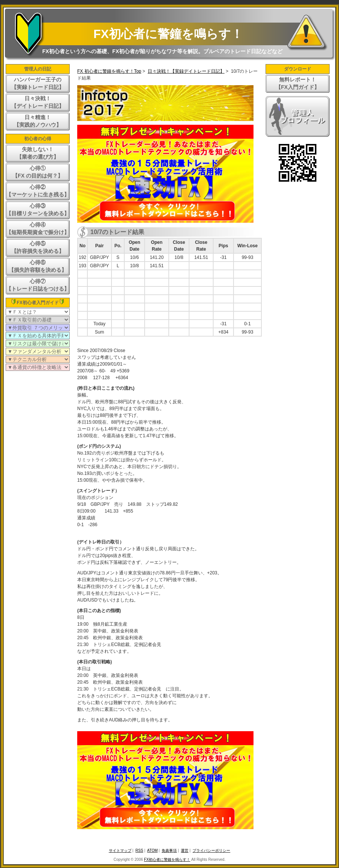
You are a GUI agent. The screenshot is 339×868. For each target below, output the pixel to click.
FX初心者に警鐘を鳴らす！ (168, 34)
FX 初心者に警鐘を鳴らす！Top (109, 71)
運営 (185, 850)
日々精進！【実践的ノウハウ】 (38, 121)
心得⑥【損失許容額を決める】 (38, 266)
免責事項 (169, 850)
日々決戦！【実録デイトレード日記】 (186, 71)
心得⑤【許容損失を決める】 (38, 247)
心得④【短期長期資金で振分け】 (38, 228)
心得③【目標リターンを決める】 (38, 210)
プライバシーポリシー (211, 850)
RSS (140, 850)
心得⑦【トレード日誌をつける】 (38, 285)
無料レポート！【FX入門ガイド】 (298, 83)
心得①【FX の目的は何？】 (38, 172)
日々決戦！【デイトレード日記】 (38, 102)
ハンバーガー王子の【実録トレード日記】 (38, 83)
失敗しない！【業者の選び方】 (38, 153)
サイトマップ (120, 850)
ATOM (153, 850)
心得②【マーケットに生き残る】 (38, 191)
